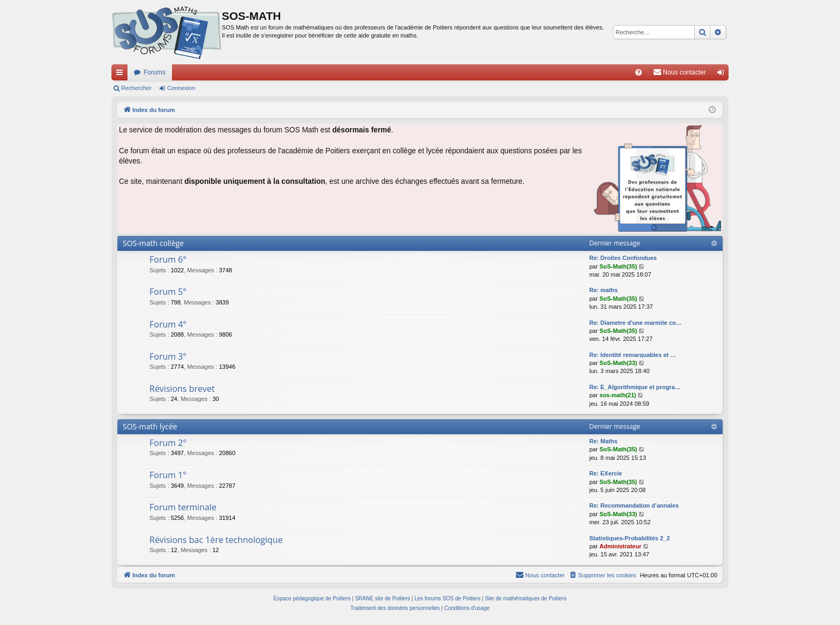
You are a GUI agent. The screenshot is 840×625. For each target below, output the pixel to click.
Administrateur (620, 546)
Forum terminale (183, 507)
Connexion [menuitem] (723, 75)
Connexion (181, 88)
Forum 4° (168, 324)
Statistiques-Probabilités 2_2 (629, 538)
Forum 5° (168, 292)
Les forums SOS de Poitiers (448, 598)
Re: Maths (603, 441)
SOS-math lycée (150, 426)
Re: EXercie (606, 473)
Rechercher (136, 88)
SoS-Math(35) (618, 266)
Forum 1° (168, 475)
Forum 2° (168, 443)
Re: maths (603, 290)
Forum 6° (168, 259)
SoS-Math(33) (618, 363)
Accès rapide (122, 75)
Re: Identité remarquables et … (633, 355)
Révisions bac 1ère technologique (216, 540)
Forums (155, 72)
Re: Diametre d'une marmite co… (636, 323)
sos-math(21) (618, 395)
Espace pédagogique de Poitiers (312, 598)
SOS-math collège (153, 243)
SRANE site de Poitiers (383, 598)
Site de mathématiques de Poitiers (526, 598)
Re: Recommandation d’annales (634, 505)
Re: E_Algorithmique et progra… (635, 387)
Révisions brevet (182, 389)
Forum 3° (168, 356)
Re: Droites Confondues (623, 258)
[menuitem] (639, 72)
